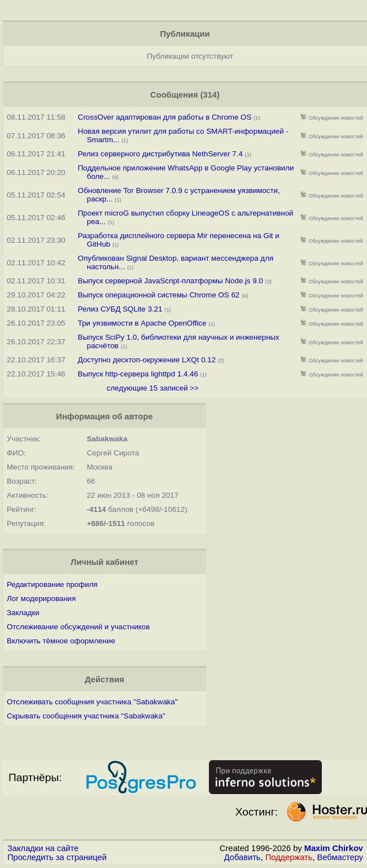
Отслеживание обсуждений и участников (78, 627)
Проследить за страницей (57, 857)
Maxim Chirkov (334, 848)
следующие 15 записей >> (153, 388)
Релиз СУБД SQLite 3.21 (120, 309)
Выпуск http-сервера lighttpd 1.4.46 (139, 374)
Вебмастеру (340, 857)
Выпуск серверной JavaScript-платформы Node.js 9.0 (171, 281)
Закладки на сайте (43, 848)
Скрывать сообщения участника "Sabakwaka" (86, 716)
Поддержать (289, 857)
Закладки (23, 613)
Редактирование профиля (52, 584)
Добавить (243, 857)
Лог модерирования (41, 599)
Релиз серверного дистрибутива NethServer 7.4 (160, 154)
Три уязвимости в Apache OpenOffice (142, 323)
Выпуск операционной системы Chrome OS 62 (159, 295)
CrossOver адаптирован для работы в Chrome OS (165, 117)
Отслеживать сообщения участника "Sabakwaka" (92, 702)
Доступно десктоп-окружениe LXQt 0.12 (147, 360)
